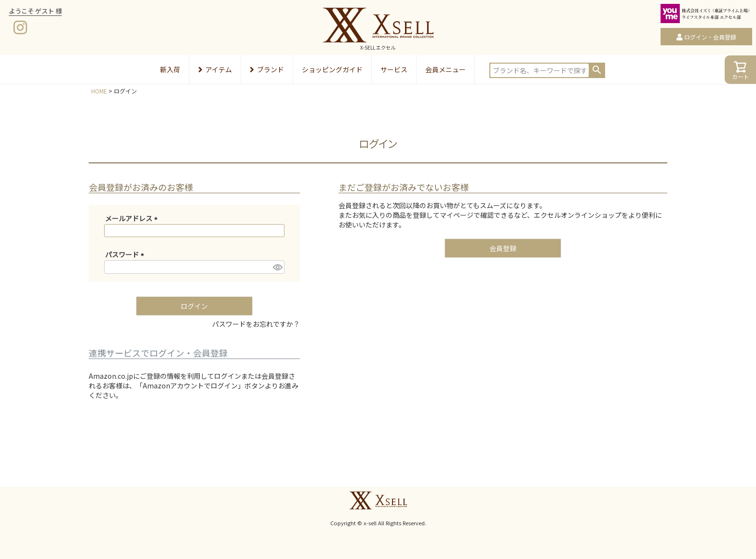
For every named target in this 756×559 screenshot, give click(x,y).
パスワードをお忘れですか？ (256, 324)
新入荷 (170, 69)
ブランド (267, 69)
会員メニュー (445, 69)
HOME (99, 91)
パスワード (126, 254)
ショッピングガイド (332, 69)
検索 (597, 70)
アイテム (215, 69)
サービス (394, 69)
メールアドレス (133, 218)
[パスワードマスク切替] (277, 267)
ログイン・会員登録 (710, 37)
